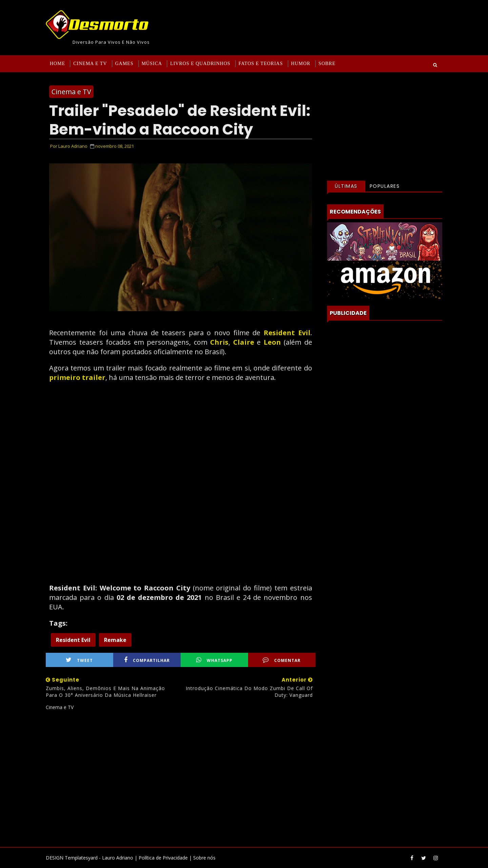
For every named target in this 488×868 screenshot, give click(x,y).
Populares (385, 186)
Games (124, 64)
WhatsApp (214, 660)
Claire (245, 342)
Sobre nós (204, 858)
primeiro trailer (77, 377)
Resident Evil (285, 333)
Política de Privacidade (163, 858)
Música (152, 64)
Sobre (327, 64)
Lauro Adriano (118, 858)
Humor (301, 64)
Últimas (346, 186)
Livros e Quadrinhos (200, 64)
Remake (115, 640)
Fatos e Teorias (261, 64)
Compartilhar (147, 660)
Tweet (79, 660)
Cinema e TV (90, 64)
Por (69, 146)
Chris (219, 342)
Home (57, 64)
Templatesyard (81, 858)
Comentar (282, 660)
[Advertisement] (181, 776)
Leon (274, 342)
